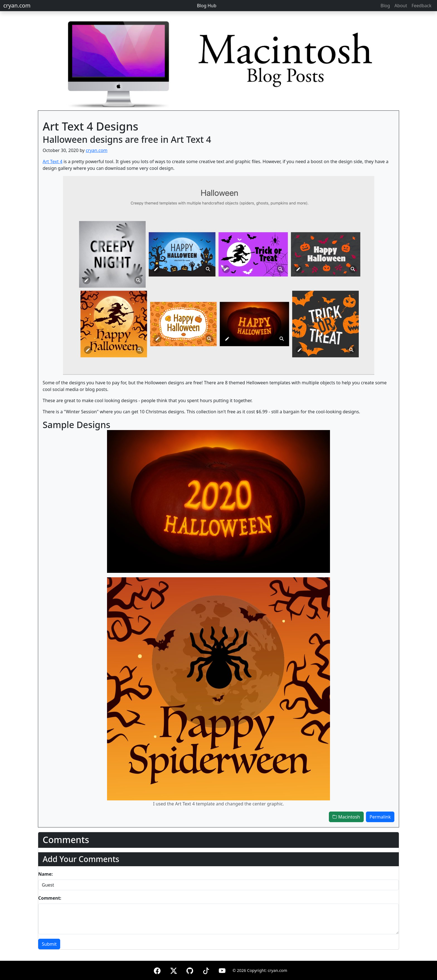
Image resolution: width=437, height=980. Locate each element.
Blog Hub (207, 6)
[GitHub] (190, 970)
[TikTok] (206, 970)
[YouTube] (222, 970)
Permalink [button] (380, 817)
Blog (385, 6)
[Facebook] (157, 970)
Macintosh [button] (346, 817)
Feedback (422, 6)
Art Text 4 (53, 161)
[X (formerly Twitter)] (174, 970)
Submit (49, 944)
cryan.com (17, 5)
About (401, 6)
